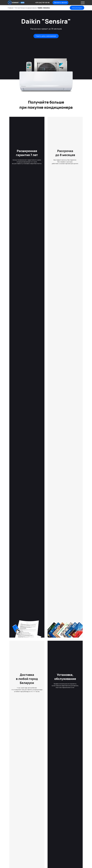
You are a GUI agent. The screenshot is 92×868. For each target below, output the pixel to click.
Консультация (77, 8)
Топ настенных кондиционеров (26, 8)
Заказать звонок (60, 2)
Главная (11, 8)
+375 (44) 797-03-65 (42, 3)
